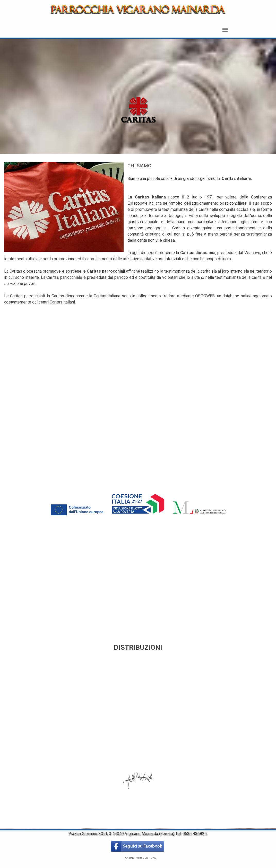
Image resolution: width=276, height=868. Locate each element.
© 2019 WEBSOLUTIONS (141, 858)
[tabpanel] (138, 97)
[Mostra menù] (225, 30)
